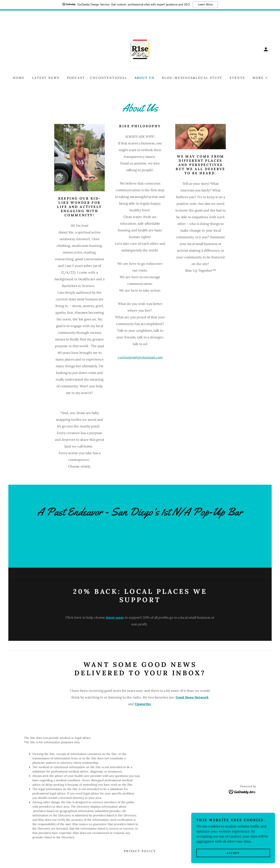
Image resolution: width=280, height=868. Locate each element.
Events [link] (237, 78)
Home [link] (19, 78)
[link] (140, 49)
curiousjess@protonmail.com (140, 357)
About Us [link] (145, 78)
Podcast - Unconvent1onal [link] (97, 78)
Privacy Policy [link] (140, 851)
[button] (266, 49)
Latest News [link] (46, 78)
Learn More (205, 5)
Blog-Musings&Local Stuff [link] (192, 78)
